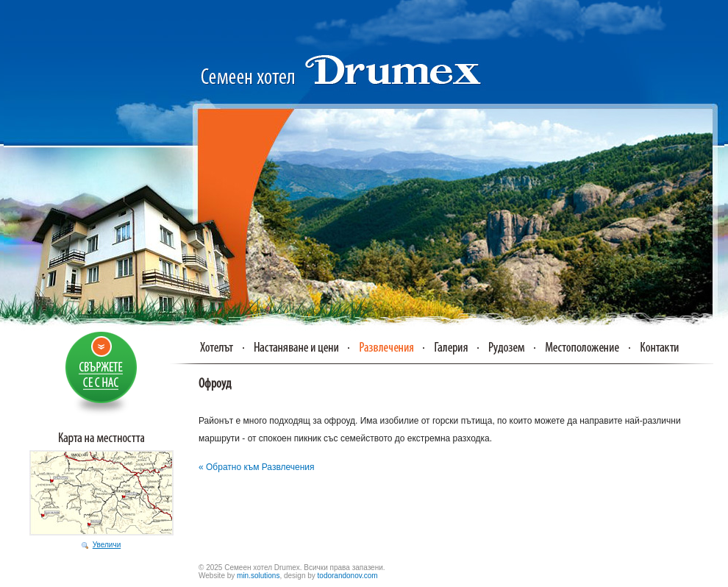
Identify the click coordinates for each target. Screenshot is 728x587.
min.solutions (258, 576)
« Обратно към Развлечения (257, 467)
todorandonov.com (348, 576)
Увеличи (107, 545)
